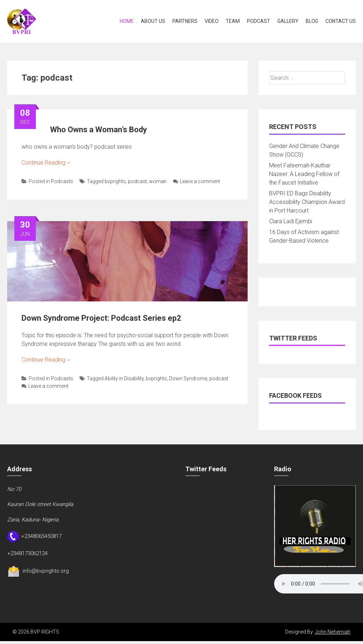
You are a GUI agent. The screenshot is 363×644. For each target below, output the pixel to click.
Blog (312, 21)
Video (212, 21)
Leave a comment (197, 181)
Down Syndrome (188, 378)
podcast (137, 181)
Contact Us (341, 21)
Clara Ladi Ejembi (291, 221)
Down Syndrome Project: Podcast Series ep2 (101, 318)
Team (233, 21)
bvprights (115, 181)
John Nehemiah (333, 632)
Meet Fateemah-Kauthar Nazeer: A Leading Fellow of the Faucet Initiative (304, 174)
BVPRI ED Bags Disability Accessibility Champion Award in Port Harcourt (307, 202)
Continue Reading (46, 163)
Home (127, 21)
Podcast (259, 21)
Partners (185, 21)
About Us (153, 21)
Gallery (288, 21)
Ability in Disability (124, 378)
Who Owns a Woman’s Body (99, 130)
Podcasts (62, 181)
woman (158, 181)
